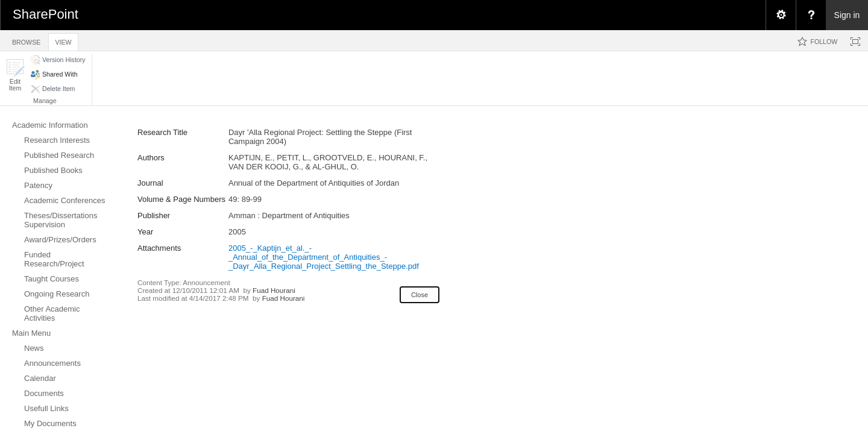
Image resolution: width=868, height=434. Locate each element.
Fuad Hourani (274, 290)
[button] (15, 75)
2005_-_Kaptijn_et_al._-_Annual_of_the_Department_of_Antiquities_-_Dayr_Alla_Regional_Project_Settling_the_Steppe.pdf (324, 257)
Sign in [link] (847, 15)
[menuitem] (781, 15)
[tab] (26, 40)
